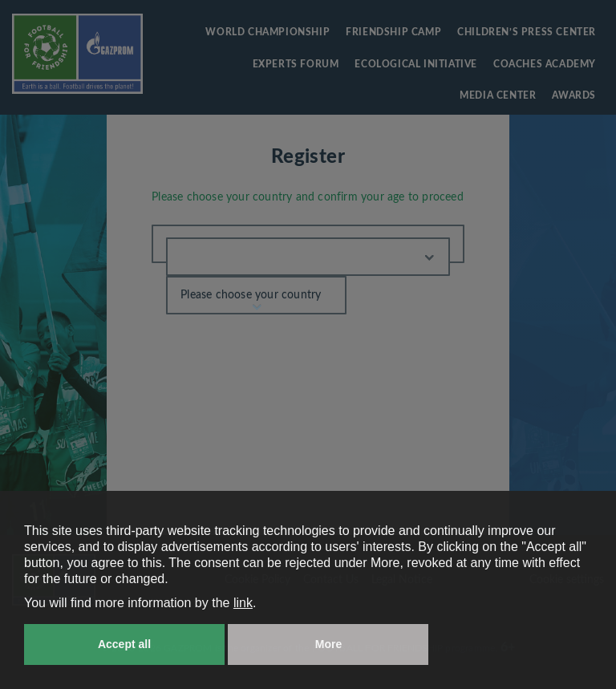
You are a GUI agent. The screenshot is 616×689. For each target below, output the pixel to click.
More (328, 644)
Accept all (124, 644)
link (243, 603)
